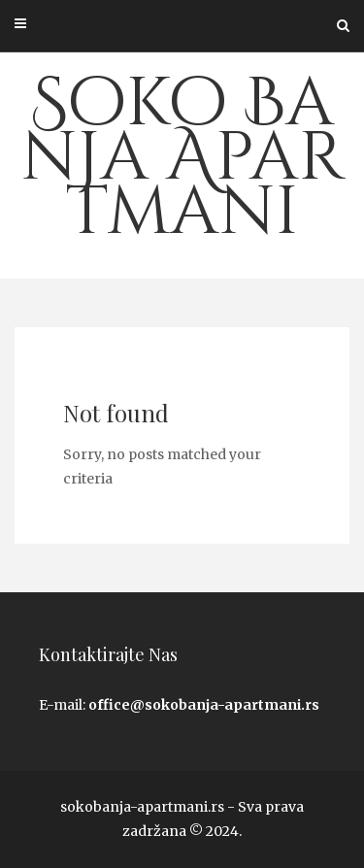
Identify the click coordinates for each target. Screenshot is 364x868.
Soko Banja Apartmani (182, 158)
